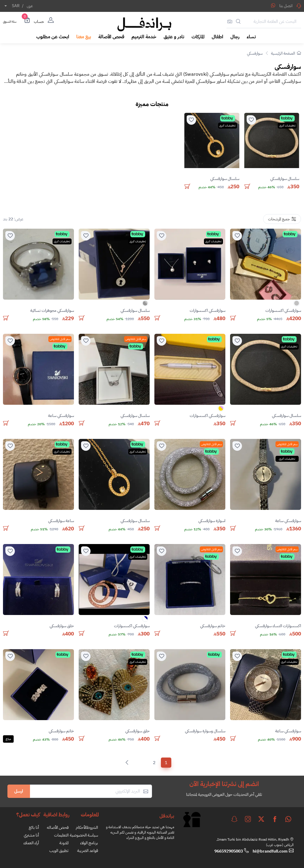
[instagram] (248, 819)
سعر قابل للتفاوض (136, 339)
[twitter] (261, 819)
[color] (297, 305)
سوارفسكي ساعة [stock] (61, 416)
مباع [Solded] (8, 739)
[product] (272, 140)
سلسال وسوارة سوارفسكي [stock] (205, 731)
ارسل (19, 791)
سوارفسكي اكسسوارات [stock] (283, 310)
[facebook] (275, 819)
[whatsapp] (288, 819)
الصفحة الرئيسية (286, 53)
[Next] (128, 763)
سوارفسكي (255, 53)
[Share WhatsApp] (273, 5)
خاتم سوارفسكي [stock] (213, 626)
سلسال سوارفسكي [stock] (285, 179)
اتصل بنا (290, 6)
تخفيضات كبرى (287, 125)
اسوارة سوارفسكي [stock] (212, 521)
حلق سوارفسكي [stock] (62, 626)
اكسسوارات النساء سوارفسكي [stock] (278, 626)
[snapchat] (234, 819)
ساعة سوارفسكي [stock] (61, 521)
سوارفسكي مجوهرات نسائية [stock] (52, 310)
